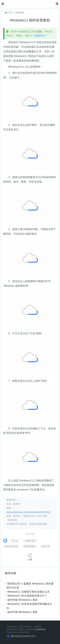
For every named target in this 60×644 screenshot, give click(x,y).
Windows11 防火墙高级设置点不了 (27, 596)
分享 (30, 557)
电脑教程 (20, 13)
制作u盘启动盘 (11, 546)
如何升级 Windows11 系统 (22, 600)
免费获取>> (40, 36)
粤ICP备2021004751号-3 (23, 636)
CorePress (40, 629)
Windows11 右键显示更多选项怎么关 (28, 592)
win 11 (15, 541)
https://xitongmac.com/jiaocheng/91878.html (28, 512)
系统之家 (46, 546)
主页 (9, 13)
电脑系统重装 (30, 546)
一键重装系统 (30, 541)
